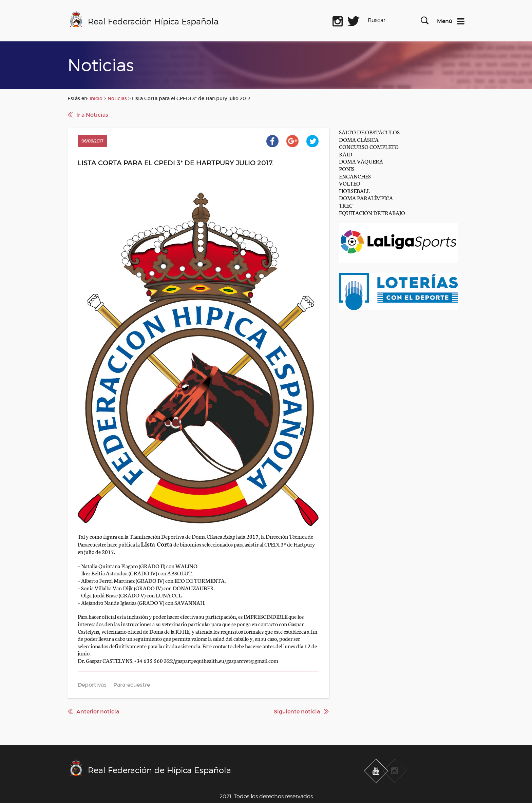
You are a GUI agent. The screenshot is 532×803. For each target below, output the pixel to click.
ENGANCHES (355, 176)
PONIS (347, 168)
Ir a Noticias (92, 115)
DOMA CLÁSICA (359, 139)
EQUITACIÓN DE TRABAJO (372, 213)
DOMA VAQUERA (361, 161)
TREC (346, 205)
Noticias (117, 98)
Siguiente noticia (297, 711)
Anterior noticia (98, 711)
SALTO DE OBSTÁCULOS (369, 132)
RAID (346, 154)
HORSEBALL (354, 190)
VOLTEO (350, 183)
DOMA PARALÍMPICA (366, 198)
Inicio (96, 98)
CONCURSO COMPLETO (369, 146)
